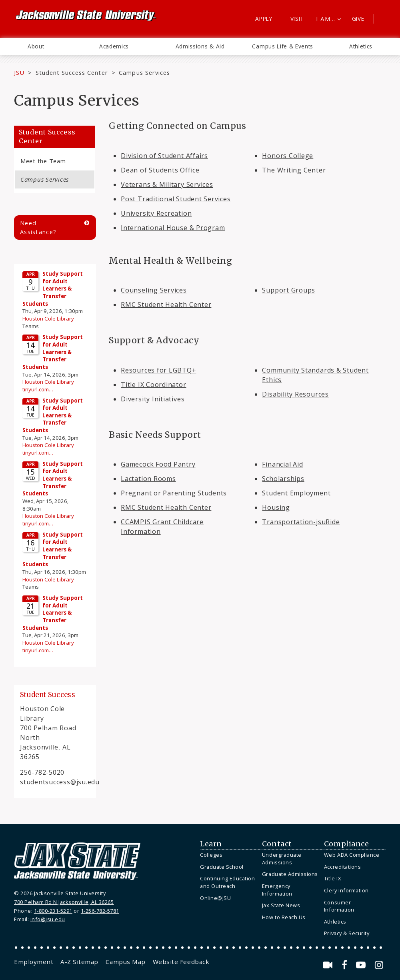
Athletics (361, 46)
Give (358, 19)
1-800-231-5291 (53, 911)
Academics (114, 46)
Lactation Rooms (148, 479)
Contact (277, 844)
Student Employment (296, 493)
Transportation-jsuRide (301, 522)
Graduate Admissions (290, 874)
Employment (34, 962)
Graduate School (222, 867)
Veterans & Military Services (167, 184)
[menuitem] (36, 46)
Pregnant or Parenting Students (174, 493)
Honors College (288, 156)
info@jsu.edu (48, 919)
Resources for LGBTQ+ (158, 370)
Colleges (211, 855)
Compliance (346, 844)
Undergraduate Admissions (282, 859)
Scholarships (283, 479)
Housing (276, 507)
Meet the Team (43, 161)
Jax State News (281, 905)
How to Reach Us (284, 917)
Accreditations (342, 867)
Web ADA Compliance (352, 855)
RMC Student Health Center (166, 305)
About (36, 46)
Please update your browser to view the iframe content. (55, 464)
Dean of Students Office (160, 170)
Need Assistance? (38, 227)
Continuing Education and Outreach (227, 882)
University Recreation (156, 213)
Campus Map (126, 962)
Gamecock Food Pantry (158, 464)
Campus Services (45, 179)
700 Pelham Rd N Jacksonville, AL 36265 (64, 902)
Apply (264, 19)
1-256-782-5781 (100, 911)
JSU (19, 72)
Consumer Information (339, 906)
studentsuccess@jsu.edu (60, 782)
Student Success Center (72, 72)
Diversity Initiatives (153, 399)
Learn (211, 844)
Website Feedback (181, 962)
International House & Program (173, 228)
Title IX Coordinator (153, 385)
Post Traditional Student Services (176, 199)
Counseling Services (154, 290)
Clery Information (346, 890)
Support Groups (289, 290)
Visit (297, 19)
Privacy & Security (347, 933)
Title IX (332, 878)
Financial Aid (282, 464)
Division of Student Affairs (164, 156)
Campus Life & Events (283, 46)
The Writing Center (294, 170)
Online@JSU (215, 898)
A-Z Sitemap (79, 962)
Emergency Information (277, 890)
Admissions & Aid (200, 46)
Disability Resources (295, 394)
